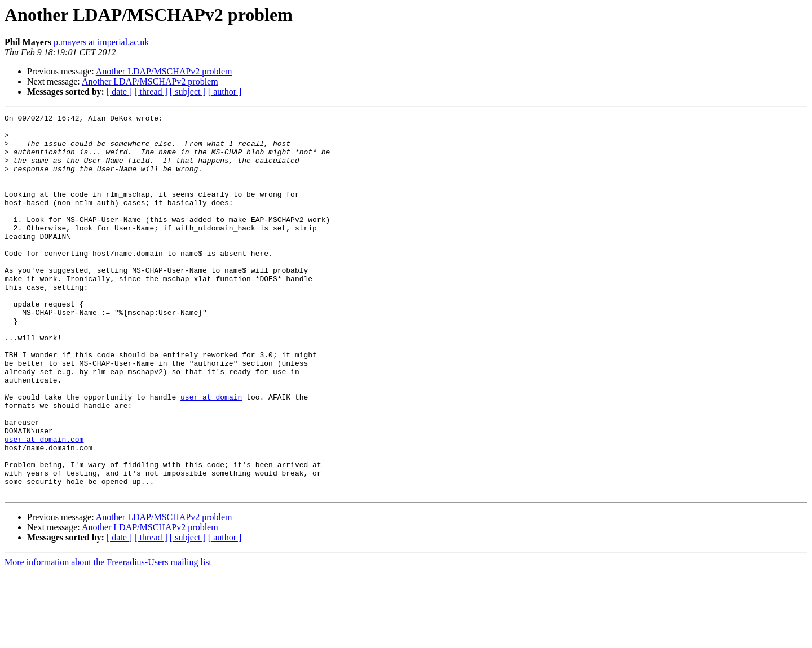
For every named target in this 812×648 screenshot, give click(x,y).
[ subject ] (188, 92)
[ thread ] (151, 92)
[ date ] (119, 92)
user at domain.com (44, 505)
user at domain (211, 454)
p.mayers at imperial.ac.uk (101, 42)
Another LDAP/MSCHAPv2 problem (164, 71)
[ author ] (225, 92)
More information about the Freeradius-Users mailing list (108, 638)
